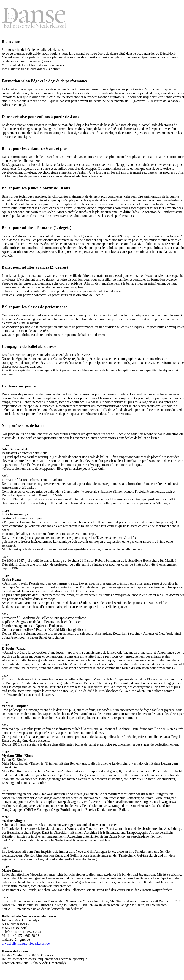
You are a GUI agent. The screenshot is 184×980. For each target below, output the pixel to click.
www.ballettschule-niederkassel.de (26, 943)
